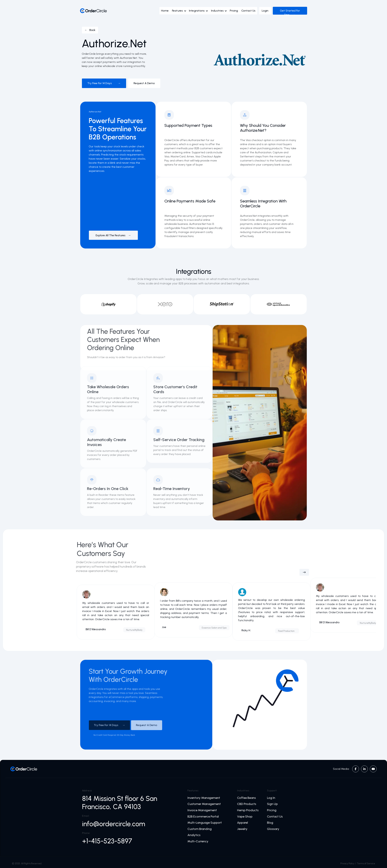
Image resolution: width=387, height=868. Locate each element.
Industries (217, 11)
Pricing (234, 11)
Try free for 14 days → (104, 83)
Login (265, 11)
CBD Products (247, 804)
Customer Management (204, 804)
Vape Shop (245, 817)
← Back (90, 30)
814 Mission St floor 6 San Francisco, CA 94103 (120, 803)
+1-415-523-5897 (107, 841)
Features (178, 11)
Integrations (197, 11)
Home (165, 11)
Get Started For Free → (290, 13)
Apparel (243, 823)
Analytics (194, 835)
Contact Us (248, 11)
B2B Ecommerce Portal (203, 817)
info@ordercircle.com (114, 824)
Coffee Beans (246, 798)
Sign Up (272, 804)
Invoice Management (202, 810)
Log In (271, 798)
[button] (180, 12)
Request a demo (144, 83)
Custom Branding (200, 829)
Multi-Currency (198, 841)
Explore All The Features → (113, 235)
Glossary (273, 829)
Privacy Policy (347, 863)
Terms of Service (366, 863)
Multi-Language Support (205, 823)
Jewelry (242, 829)
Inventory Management (204, 798)
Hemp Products (248, 810)
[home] (93, 11)
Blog (270, 823)
